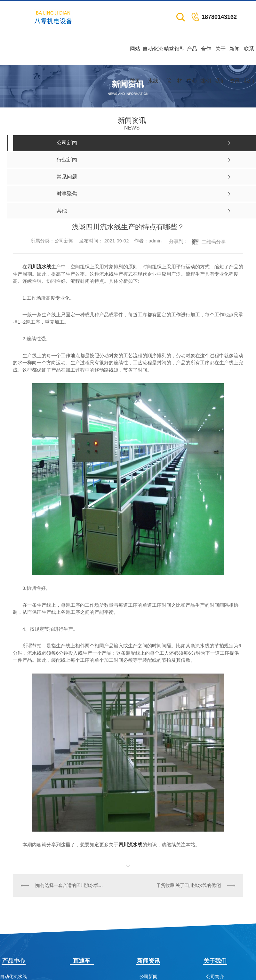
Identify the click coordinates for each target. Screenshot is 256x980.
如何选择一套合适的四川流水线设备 (70, 885)
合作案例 (206, 55)
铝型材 (180, 55)
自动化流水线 (153, 55)
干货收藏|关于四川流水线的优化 (188, 885)
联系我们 (249, 55)
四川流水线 (39, 267)
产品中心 (192, 55)
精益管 (169, 55)
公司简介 (215, 977)
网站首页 (135, 55)
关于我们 (220, 55)
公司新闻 (148, 977)
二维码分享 (214, 242)
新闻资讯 (235, 55)
